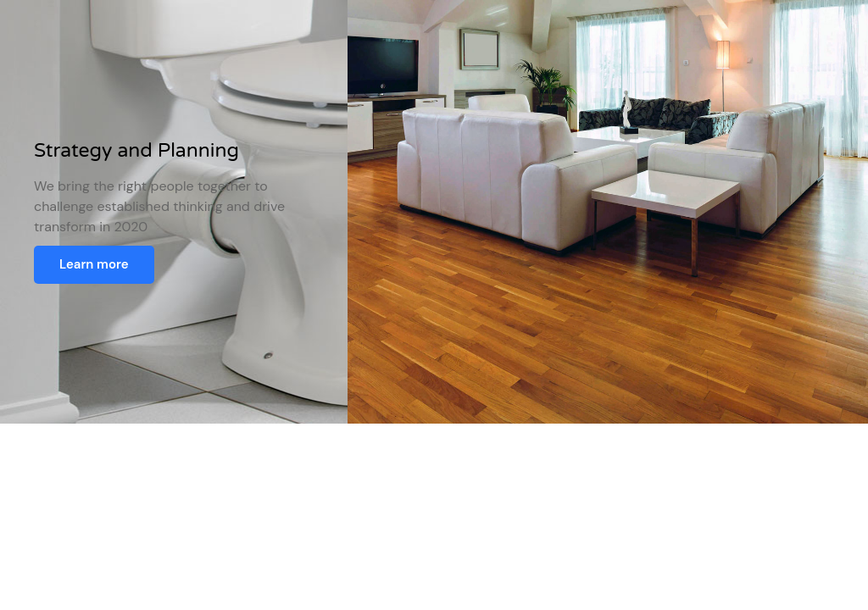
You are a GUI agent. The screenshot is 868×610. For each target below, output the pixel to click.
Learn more (94, 264)
